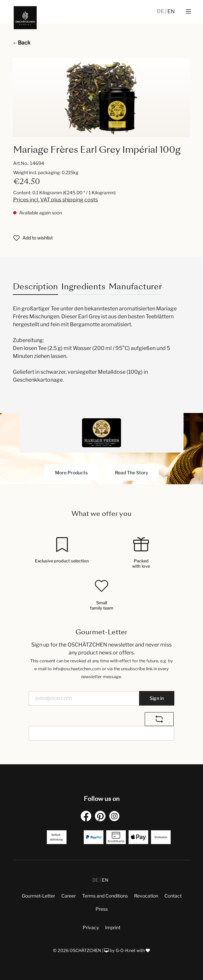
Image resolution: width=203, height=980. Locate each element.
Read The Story (132, 473)
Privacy (91, 927)
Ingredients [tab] (83, 286)
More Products (71, 473)
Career (69, 896)
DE (161, 11)
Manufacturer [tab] (135, 286)
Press (102, 909)
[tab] (35, 286)
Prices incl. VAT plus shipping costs (56, 200)
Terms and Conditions (105, 896)
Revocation (146, 896)
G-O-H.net (126, 950)
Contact (173, 896)
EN (171, 11)
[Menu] (188, 12)
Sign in (157, 698)
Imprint (113, 927)
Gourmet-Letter (38, 896)
